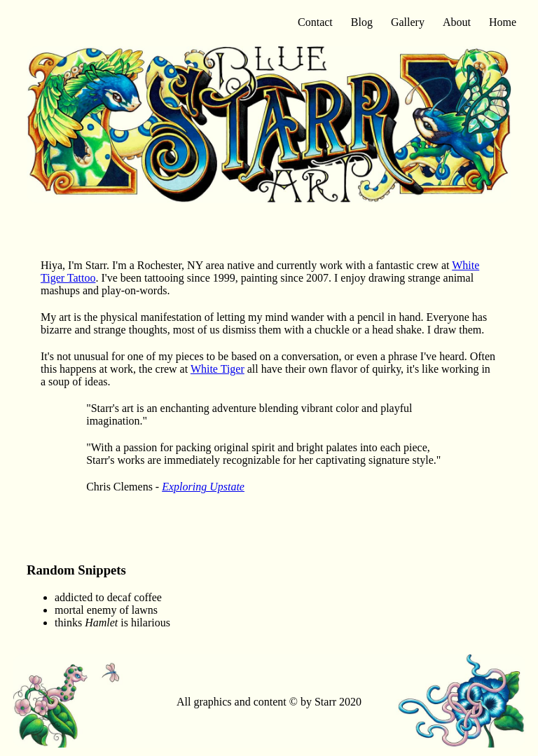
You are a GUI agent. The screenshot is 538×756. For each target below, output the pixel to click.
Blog (362, 22)
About (457, 22)
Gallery (408, 22)
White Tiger (218, 369)
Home (503, 22)
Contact (315, 22)
